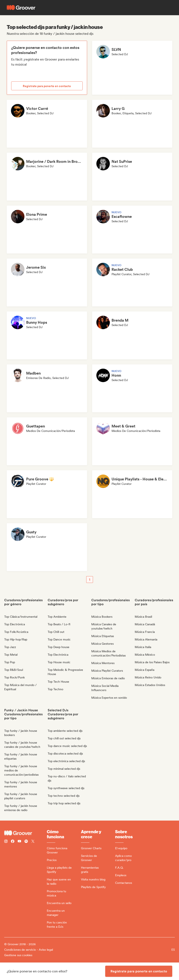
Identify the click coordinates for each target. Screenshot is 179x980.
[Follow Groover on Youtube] (19, 842)
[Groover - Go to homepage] (26, 833)
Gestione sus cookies (18, 955)
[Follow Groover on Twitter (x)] (33, 842)
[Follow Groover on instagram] (6, 842)
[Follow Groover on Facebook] (13, 842)
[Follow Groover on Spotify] (26, 842)
